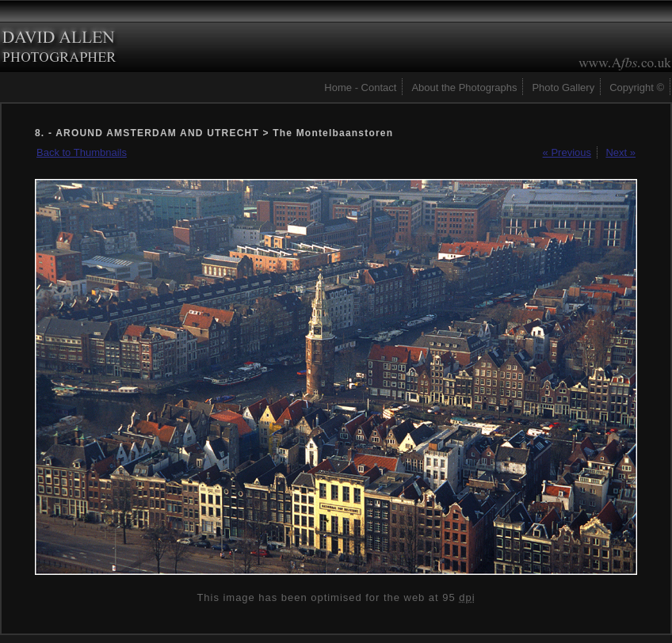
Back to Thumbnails (82, 152)
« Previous (567, 152)
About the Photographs (464, 88)
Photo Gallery (563, 88)
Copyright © (637, 88)
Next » (620, 152)
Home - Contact (360, 88)
